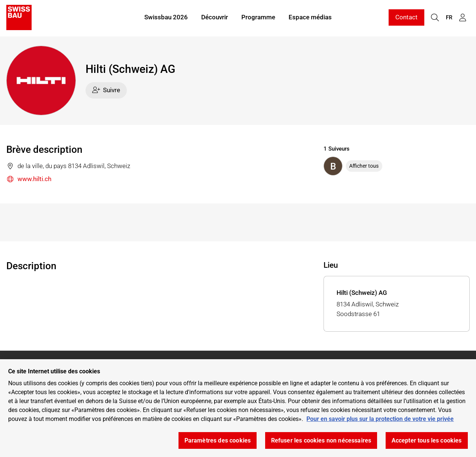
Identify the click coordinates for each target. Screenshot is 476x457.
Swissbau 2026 (166, 18)
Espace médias (310, 18)
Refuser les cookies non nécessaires (321, 440)
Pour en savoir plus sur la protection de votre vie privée (380, 419)
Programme (258, 18)
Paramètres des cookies (218, 440)
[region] (238, 408)
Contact (406, 18)
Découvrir (215, 18)
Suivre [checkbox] (106, 90)
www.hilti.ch (29, 179)
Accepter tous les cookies (427, 440)
